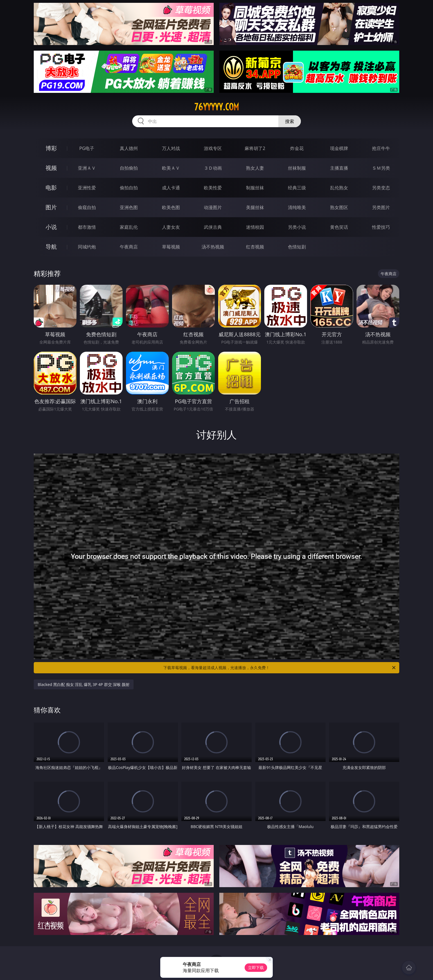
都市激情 (87, 227)
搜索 (290, 121)
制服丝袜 (255, 188)
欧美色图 (171, 207)
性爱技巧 (381, 227)
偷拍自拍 (129, 188)
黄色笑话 (339, 227)
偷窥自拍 (87, 207)
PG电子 (87, 148)
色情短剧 (297, 247)
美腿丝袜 (255, 207)
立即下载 (256, 967)
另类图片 (381, 207)
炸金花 (297, 148)
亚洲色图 (129, 207)
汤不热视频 (213, 247)
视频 (51, 168)
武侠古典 (213, 227)
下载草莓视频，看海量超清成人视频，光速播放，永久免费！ (280, 668)
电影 (51, 188)
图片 (51, 207)
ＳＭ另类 (381, 168)
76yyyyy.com (217, 107)
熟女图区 (339, 207)
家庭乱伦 (129, 227)
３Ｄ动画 (213, 168)
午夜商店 (129, 247)
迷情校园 (255, 227)
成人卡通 (171, 188)
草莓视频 (171, 247)
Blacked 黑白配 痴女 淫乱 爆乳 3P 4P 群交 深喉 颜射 (84, 684)
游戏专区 (213, 148)
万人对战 (171, 148)
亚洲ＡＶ (87, 168)
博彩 (51, 148)
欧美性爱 (213, 188)
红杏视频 (255, 247)
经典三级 (297, 188)
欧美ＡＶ (171, 168)
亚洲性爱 (87, 188)
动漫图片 (213, 207)
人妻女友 (171, 227)
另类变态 (381, 188)
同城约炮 (87, 247)
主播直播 (339, 168)
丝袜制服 (297, 168)
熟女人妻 (255, 168)
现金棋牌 (339, 148)
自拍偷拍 (129, 168)
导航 (51, 247)
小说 (51, 227)
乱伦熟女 (339, 188)
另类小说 (297, 227)
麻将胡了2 (255, 148)
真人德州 (129, 148)
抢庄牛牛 (381, 148)
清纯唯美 (297, 207)
